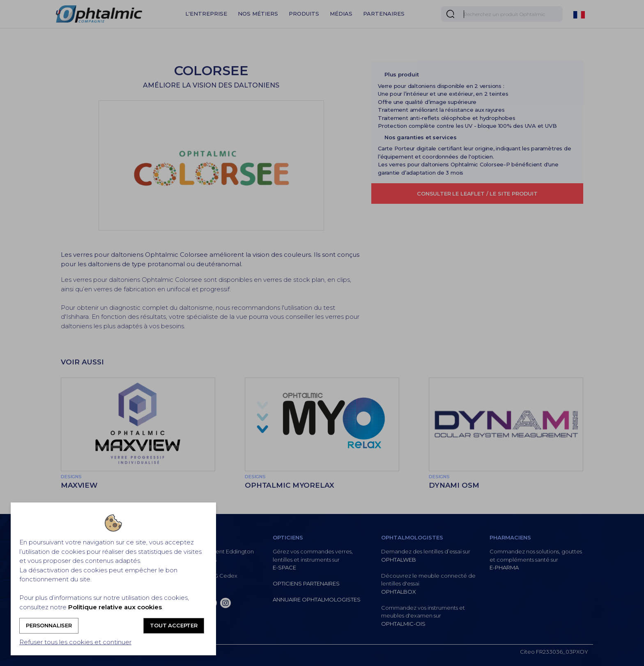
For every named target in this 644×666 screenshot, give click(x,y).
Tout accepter (174, 625)
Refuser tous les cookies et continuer (75, 642)
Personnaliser (49, 625)
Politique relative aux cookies (115, 607)
